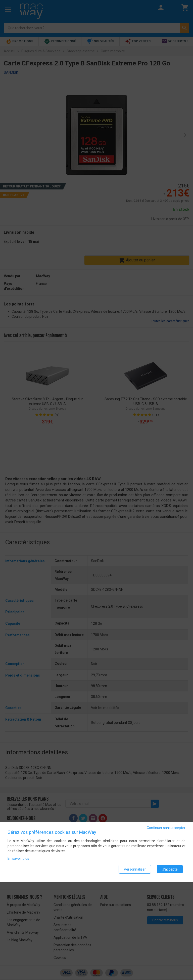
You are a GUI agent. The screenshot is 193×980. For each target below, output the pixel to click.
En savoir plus (18, 859)
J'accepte (170, 870)
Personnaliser (135, 870)
